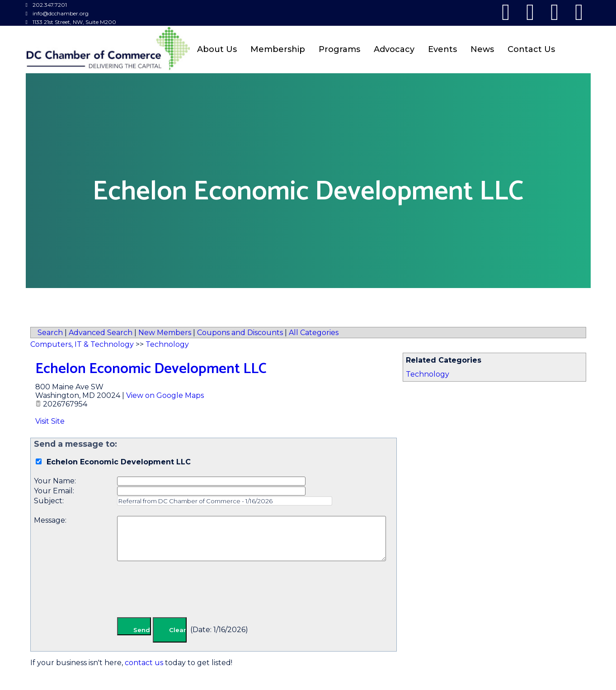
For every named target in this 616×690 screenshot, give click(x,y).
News (482, 49)
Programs (339, 49)
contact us (144, 663)
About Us (217, 49)
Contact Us (531, 49)
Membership (278, 49)
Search (50, 333)
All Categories (314, 333)
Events (442, 49)
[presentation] (186, 591)
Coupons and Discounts (240, 333)
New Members (165, 333)
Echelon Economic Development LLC (151, 369)
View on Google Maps (165, 395)
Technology (428, 374)
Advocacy (394, 49)
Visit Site (50, 421)
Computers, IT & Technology (82, 344)
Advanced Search (101, 333)
